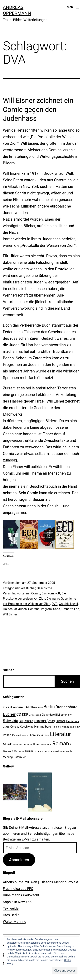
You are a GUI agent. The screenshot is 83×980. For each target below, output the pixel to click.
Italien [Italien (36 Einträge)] (7, 735)
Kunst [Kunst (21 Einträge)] (40, 735)
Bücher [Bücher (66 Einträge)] (9, 714)
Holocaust (10, 609)
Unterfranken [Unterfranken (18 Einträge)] (59, 752)
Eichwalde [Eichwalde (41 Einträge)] (10, 721)
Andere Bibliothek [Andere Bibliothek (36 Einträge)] (25, 707)
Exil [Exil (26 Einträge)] (21, 721)
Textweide (11, 908)
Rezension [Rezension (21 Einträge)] (46, 745)
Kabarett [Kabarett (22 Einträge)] (17, 735)
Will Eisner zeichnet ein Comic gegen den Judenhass (38, 110)
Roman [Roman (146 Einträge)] (61, 743)
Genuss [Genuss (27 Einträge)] (15, 727)
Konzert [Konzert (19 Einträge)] (26, 735)
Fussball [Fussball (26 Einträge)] (61, 721)
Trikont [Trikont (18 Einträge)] (21, 752)
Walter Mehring (15, 922)
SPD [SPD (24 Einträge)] (14, 751)
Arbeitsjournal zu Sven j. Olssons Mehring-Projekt (41, 882)
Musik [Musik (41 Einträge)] (7, 744)
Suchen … (10, 670)
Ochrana (34, 609)
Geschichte (44, 588)
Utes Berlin (11, 915)
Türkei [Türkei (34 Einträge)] (29, 751)
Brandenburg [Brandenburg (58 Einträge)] (66, 707)
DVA (55, 604)
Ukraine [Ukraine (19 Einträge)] (49, 752)
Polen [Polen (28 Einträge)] (37, 744)
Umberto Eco (70, 609)
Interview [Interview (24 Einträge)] (75, 727)
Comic (36, 593)
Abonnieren (19, 860)
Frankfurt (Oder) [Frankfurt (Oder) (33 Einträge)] (45, 721)
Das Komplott (51, 593)
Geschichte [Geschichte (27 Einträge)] (27, 727)
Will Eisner (10, 614)
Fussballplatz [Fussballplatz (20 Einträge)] (73, 721)
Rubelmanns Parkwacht (21, 895)
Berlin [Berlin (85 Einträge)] (49, 707)
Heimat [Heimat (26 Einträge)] (65, 727)
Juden (22, 609)
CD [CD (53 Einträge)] (19, 714)
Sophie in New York (18, 902)
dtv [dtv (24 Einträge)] (70, 715)
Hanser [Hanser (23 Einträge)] (56, 727)
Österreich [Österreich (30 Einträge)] (20, 757)
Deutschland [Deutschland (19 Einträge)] (35, 715)
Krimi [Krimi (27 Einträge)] (33, 735)
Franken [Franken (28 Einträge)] (28, 721)
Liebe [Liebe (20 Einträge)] (46, 735)
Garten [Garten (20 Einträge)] (6, 727)
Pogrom (46, 609)
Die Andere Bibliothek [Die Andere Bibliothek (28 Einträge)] (54, 715)
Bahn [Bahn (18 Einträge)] (40, 708)
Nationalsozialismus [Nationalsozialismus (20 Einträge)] (23, 745)
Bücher (31, 588)
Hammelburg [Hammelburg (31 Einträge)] (43, 727)
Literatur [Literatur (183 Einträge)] (60, 734)
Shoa (57, 609)
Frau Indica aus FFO (18, 889)
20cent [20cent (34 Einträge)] (7, 707)
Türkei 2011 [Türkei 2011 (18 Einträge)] (39, 752)
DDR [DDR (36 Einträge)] (25, 715)
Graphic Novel (68, 604)
